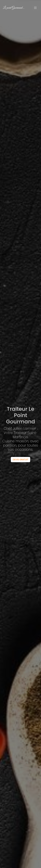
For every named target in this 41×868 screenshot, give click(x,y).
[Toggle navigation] (35, 8)
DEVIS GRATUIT (20, 460)
